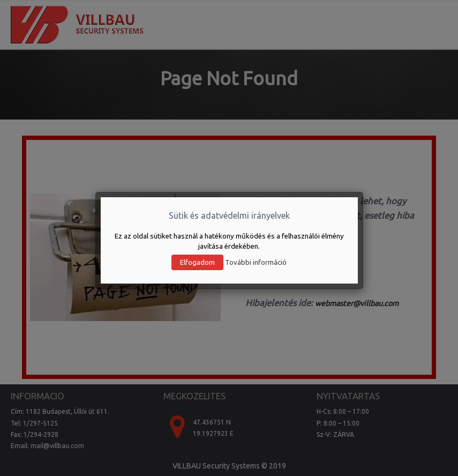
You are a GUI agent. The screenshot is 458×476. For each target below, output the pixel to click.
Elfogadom (197, 262)
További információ (256, 262)
